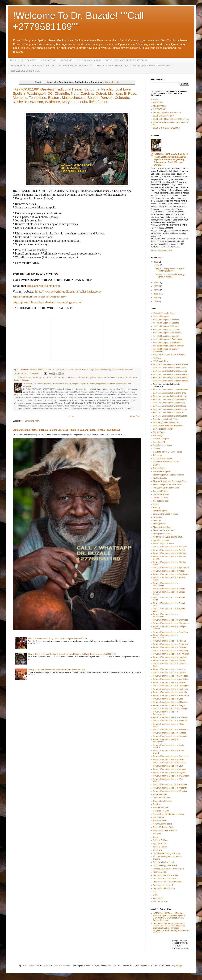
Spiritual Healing (160, 847)
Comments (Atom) (32, 421)
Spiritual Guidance (161, 840)
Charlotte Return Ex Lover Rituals (167, 452)
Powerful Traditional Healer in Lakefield (170, 657)
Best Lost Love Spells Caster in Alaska (170, 368)
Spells (156, 837)
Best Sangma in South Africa (165, 419)
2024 (156, 283)
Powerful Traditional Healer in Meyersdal (170, 676)
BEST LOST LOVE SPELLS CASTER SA (127, 60)
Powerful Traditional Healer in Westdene (170, 785)
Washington (158, 898)
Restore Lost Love (161, 811)
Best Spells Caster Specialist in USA (169, 426)
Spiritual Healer (160, 844)
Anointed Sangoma (161, 316)
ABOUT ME (66, 60)
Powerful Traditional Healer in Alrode (169, 571)
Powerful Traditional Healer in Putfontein (170, 717)
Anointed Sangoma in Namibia (166, 329)
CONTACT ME (48, 60)
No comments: (36, 373)
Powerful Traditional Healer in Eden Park (170, 632)
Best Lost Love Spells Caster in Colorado (69, 377)
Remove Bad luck (161, 807)
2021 (156, 294)
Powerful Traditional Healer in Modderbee (171, 679)
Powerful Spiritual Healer (164, 544)
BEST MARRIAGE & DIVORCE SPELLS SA (32, 66)
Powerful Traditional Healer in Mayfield (170, 673)
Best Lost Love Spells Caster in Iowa (169, 413)
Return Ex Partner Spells (164, 827)
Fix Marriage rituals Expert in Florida (169, 475)
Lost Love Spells (160, 511)
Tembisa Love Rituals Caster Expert (168, 869)
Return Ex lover (160, 821)
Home (13, 60)
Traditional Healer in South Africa (167, 882)
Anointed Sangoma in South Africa (168, 339)
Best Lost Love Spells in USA (25, 71)
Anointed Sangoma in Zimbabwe (167, 343)
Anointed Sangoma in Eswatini (166, 320)
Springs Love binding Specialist (166, 853)
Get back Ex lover (161, 491)
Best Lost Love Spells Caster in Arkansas (171, 374)
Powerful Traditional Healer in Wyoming (170, 791)
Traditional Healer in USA (164, 888)
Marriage (157, 521)
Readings (157, 804)
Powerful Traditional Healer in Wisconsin (170, 788)
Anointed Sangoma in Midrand (166, 326)
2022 (156, 290)
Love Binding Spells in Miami (165, 514)
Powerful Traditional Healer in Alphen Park (171, 568)
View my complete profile (161, 250)
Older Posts (135, 416)
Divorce (156, 465)
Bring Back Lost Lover (162, 445)
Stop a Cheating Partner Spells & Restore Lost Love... (170, 270)
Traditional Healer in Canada (165, 879)
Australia (157, 358)
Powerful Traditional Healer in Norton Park (171, 695)
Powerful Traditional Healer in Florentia (170, 647)
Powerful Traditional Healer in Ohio (168, 699)
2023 (156, 286)
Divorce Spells (159, 468)
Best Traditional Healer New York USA (152, 66)
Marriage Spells (160, 524)
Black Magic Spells (161, 439)
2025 (156, 262)
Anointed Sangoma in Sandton (166, 336)
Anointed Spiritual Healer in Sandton (169, 346)
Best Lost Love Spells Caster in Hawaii (170, 400)
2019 (156, 301)
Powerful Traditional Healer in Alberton (169, 553)
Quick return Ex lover (162, 798)
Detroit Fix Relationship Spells (166, 462)
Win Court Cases (160, 902)
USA (155, 895)
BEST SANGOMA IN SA (89, 60)
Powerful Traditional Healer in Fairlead (169, 641)
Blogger (179, 966)
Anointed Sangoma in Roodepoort (168, 333)
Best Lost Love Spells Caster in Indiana (170, 409)
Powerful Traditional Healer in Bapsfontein (171, 574)
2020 (156, 298)
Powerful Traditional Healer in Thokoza (170, 763)
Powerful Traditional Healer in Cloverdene (171, 623)
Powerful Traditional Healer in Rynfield (169, 733)
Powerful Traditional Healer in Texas (168, 760)
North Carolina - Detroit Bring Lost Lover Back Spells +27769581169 (58, 639)
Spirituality (158, 850)
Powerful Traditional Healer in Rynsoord (170, 736)
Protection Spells (160, 794)
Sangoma (157, 834)
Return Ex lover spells (162, 824)
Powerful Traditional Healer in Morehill (169, 682)
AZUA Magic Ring (161, 361)
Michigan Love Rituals (162, 534)
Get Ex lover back (161, 498)
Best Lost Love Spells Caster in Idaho (169, 403)
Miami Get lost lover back (164, 530)
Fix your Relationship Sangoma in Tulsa (170, 481)
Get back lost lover (161, 494)
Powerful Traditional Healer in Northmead (171, 689)
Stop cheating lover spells (164, 862)
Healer (156, 504)
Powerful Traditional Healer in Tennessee (171, 756)
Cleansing (157, 455)
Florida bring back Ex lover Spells (167, 485)
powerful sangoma (161, 540)
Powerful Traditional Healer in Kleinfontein (171, 654)
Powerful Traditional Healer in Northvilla (170, 692)
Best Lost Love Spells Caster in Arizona (170, 371)
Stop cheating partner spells (165, 865)
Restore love (158, 817)
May (158, 265)
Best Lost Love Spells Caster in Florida (170, 393)
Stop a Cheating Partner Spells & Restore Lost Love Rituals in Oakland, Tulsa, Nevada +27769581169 (67, 430)
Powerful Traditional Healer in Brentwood (170, 620)
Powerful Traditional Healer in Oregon (169, 705)
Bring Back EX (159, 442)
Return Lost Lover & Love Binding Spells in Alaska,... (170, 276)
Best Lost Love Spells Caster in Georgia (170, 396)
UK (154, 892)
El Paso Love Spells (162, 471)
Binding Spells (159, 432)
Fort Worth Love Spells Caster (166, 488)
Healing (156, 508)
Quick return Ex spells (162, 801)
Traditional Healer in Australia (166, 875)
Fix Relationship (160, 478)
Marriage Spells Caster (163, 527)
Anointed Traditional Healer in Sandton (170, 355)
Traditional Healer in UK (163, 885)
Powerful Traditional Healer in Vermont (170, 769)
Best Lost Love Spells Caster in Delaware (171, 390)
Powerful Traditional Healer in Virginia (169, 773)
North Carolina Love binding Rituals (168, 537)
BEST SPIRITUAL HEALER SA (112, 66)
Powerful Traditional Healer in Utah (168, 766)
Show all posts (112, 82)
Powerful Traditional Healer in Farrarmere (171, 644)
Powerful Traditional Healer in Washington (171, 776)
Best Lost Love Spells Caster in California (36, 377)
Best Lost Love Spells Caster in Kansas (170, 416)
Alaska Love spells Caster (164, 313)
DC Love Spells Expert (163, 458)
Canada (156, 449)
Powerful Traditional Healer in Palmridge (170, 709)
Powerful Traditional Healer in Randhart (170, 721)
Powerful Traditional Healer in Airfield (169, 550)
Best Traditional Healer (163, 429)
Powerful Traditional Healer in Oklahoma (170, 702)
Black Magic (158, 436)
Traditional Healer (161, 872)
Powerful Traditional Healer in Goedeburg (171, 651)
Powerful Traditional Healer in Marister (169, 669)
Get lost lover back (161, 501)
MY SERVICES (29, 60)
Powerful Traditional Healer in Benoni (169, 589)
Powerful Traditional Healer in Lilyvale (169, 661)
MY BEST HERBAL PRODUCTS (76, 66)
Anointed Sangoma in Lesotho (166, 323)
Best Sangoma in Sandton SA (166, 422)
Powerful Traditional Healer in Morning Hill (171, 686)
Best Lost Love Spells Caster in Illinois (169, 406)
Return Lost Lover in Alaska (165, 830)
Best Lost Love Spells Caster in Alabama (170, 364)
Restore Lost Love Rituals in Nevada (169, 814)
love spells (158, 517)
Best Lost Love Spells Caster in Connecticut (102, 377)
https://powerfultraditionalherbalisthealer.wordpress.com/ (39, 297)
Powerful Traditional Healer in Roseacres (170, 730)
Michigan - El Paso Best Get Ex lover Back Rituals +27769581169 (57, 670)
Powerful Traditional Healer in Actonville (170, 547)
